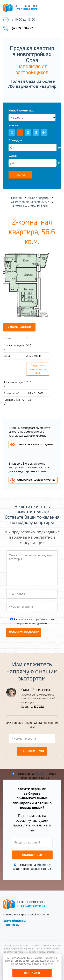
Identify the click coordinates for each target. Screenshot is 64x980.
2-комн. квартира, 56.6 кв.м (31, 206)
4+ (44, 132)
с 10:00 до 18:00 (23, 19)
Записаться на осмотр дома (35, 444)
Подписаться (32, 855)
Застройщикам (15, 921)
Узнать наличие (19, 327)
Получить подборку (24, 632)
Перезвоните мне (32, 751)
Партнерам (12, 925)
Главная (16, 198)
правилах (47, 964)
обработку (40, 619)
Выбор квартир (39, 198)
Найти (21, 175)
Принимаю (32, 973)
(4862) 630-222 (22, 28)
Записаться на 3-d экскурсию (36, 480)
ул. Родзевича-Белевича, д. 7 (30, 202)
